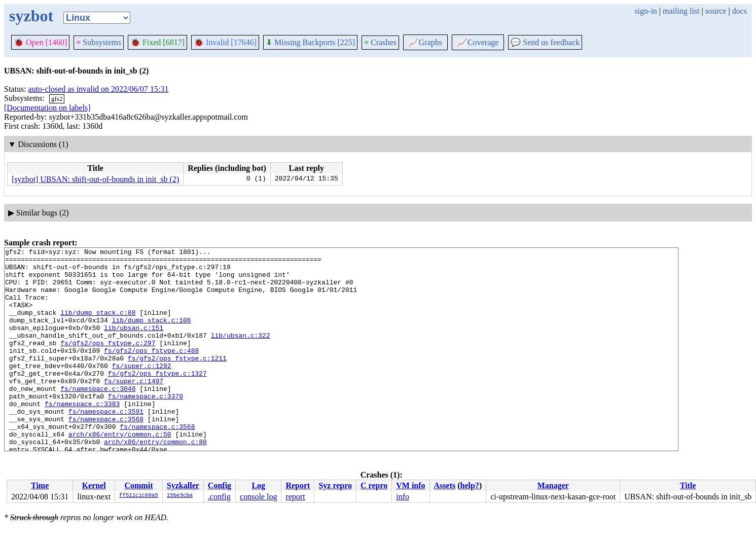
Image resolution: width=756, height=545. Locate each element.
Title (688, 485)
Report (298, 485)
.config (219, 497)
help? (470, 485)
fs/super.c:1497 (134, 408)
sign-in (645, 11)
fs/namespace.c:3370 (146, 426)
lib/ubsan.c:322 (241, 353)
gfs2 (57, 99)
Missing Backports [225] (310, 42)
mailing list (681, 11)
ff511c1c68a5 (139, 496)
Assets (445, 485)
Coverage (478, 42)
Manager (553, 485)
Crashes (380, 42)
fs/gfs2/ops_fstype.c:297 (108, 362)
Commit (138, 485)
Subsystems (99, 42)
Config (220, 485)
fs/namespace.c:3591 (106, 445)
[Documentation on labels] (47, 108)
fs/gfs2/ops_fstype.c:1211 (177, 381)
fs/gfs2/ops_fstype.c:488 (151, 372)
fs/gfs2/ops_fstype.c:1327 (157, 399)
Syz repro (335, 485)
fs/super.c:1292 (142, 390)
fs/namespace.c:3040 (98, 417)
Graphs (425, 42)
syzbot (31, 16)
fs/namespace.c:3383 (82, 435)
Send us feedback (545, 42)
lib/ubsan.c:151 (134, 344)
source (716, 11)
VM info (410, 485)
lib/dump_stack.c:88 (98, 326)
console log (258, 497)
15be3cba (180, 496)
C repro (374, 485)
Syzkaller (183, 485)
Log (258, 485)
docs (740, 11)
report (295, 497)
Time (40, 485)
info (403, 497)
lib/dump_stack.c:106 (152, 335)
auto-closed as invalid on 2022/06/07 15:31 (99, 89)
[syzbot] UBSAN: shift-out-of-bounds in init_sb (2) (95, 179)
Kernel (94, 485)
